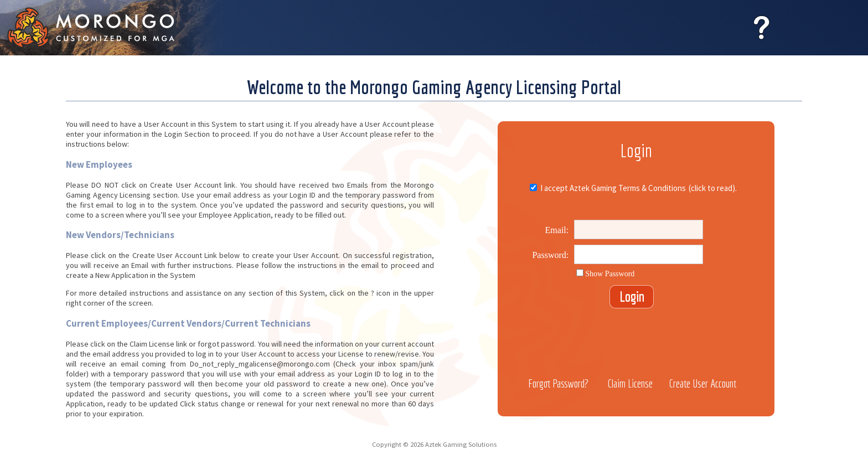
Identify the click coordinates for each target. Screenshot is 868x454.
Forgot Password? (558, 383)
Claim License (630, 383)
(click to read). (713, 188)
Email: (557, 230)
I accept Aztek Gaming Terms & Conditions (612, 188)
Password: (550, 255)
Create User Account (703, 383)
